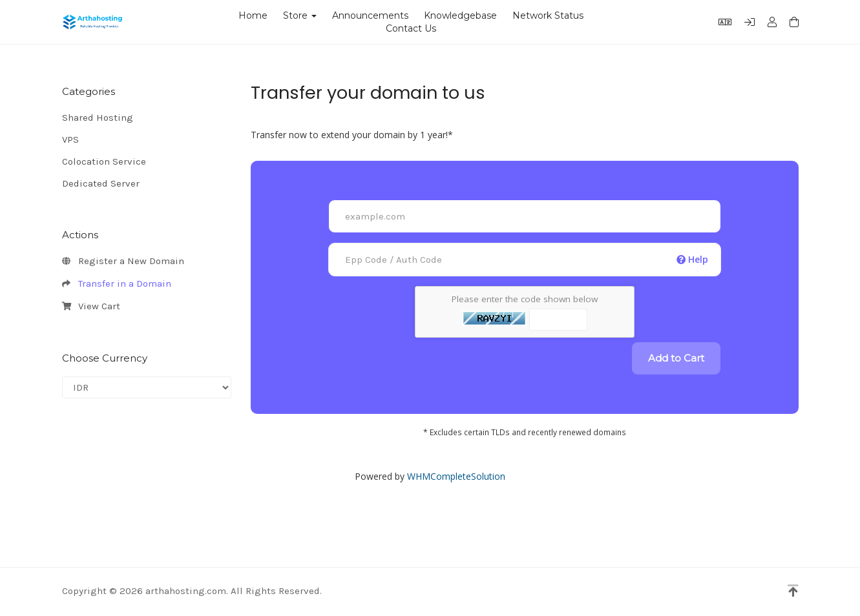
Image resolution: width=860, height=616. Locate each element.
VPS (70, 139)
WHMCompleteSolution (456, 476)
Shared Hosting (98, 118)
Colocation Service (104, 161)
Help (692, 259)
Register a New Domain (123, 262)
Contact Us (411, 28)
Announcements (370, 15)
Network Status (548, 15)
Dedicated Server (101, 183)
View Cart (91, 307)
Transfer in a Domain (117, 284)
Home (253, 15)
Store (300, 15)
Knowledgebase (460, 15)
